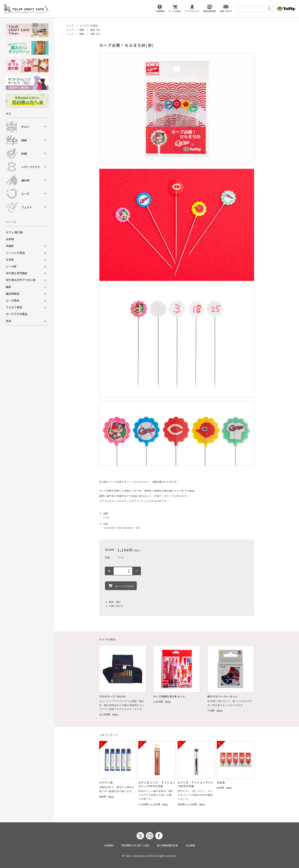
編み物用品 (13, 294)
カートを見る (175, 11)
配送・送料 (115, 602)
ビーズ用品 (12, 300)
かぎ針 (10, 260)
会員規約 (109, 845)
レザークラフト (31, 167)
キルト (25, 127)
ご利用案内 (160, 11)
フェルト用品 (14, 307)
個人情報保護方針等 (167, 845)
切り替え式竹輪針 (17, 273)
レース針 (11, 266)
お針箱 (10, 239)
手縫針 (10, 246)
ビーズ (25, 194)
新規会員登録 (209, 11)
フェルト (27, 207)
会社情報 (190, 845)
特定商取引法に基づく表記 (135, 845)
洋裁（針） (96, 34)
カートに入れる (121, 586)
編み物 (25, 180)
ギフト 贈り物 (14, 232)
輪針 (9, 287)
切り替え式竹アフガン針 (21, 280)
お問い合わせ (226, 11)
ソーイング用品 (15, 253)
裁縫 (82, 30)
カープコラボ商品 (89, 25)
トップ (70, 25)
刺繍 (24, 154)
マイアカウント (192, 11)
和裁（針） (96, 30)
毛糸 (9, 321)
